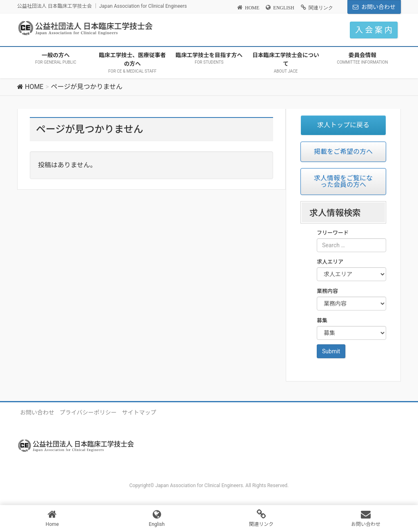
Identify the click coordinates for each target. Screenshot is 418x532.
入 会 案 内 (374, 30)
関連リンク (321, 8)
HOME (252, 8)
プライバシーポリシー (88, 412)
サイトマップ (139, 412)
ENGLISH (283, 8)
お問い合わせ (378, 7)
